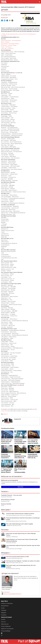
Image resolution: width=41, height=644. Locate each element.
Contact (3, 619)
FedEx (3, 47)
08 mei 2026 (4, 452)
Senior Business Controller (8, 500)
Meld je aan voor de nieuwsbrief (11, 476)
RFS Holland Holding (14, 44)
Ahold (3, 42)
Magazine (4, 613)
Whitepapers (5, 553)
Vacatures (4, 491)
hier (17, 385)
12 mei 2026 (31, 437)
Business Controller (6, 504)
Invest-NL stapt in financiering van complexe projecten (20, 514)
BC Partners (4, 45)
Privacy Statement (6, 626)
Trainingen (4, 610)
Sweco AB (4, 49)
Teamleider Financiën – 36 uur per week (11, 495)
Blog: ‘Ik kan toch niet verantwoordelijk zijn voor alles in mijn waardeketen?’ (20, 471)
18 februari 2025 (5, 466)
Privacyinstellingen (6, 631)
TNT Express (8, 47)
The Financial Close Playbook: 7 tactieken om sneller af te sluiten (23, 561)
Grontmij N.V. (11, 49)
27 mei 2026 (4, 437)
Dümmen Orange (12, 45)
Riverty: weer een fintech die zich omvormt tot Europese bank (7, 442)
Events (3, 608)
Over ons (3, 622)
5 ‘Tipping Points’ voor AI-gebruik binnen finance (7, 471)
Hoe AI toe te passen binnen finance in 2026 (17, 557)
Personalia (4, 530)
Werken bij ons (5, 624)
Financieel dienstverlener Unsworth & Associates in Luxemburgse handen (6, 456)
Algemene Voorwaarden (7, 629)
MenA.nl (6, 414)
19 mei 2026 (18, 437)
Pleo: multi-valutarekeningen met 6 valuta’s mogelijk (19, 524)
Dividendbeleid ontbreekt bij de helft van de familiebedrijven (33, 456)
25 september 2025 (33, 452)
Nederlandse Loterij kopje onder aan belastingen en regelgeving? (20, 442)
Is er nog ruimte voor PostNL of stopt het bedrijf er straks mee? (34, 442)
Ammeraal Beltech (16, 41)
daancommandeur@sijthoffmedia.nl (12, 594)
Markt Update (5, 510)
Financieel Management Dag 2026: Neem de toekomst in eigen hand (20, 456)
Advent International (6, 41)
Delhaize (7, 42)
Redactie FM (4, 18)
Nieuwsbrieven (5, 606)
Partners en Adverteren (7, 603)
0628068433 (6, 592)
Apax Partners (5, 44)
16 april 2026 (18, 452)
